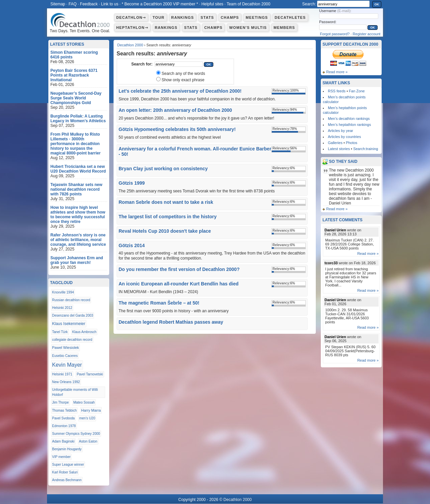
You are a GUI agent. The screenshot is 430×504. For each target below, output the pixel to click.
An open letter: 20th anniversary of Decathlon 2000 (175, 110)
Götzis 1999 (132, 183)
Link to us (110, 4)
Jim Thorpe (60, 402)
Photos (351, 143)
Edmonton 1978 (64, 426)
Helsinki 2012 (62, 308)
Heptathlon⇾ (132, 28)
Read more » (337, 72)
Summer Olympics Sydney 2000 (76, 434)
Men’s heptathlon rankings (349, 125)
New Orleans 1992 (66, 382)
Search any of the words (183, 74)
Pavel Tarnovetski (90, 374)
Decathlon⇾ (131, 17)
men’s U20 (87, 418)
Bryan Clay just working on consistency (163, 169)
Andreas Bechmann (67, 480)
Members (284, 28)
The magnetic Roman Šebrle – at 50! (159, 303)
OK (377, 4)
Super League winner (68, 465)
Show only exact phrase (183, 80)
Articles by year (340, 131)
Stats (207, 17)
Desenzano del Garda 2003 (73, 315)
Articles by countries (344, 137)
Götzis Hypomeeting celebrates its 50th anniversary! (177, 129)
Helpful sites (212, 4)
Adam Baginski (63, 441)
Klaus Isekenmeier (69, 324)
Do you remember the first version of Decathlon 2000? (179, 269)
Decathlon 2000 (130, 45)
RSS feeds (337, 91)
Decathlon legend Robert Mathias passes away (171, 322)
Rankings (183, 17)
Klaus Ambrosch (84, 332)
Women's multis (248, 28)
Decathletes (290, 17)
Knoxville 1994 (63, 292)
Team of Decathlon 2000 (249, 4)
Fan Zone (357, 91)
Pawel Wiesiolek (66, 348)
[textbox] (179, 64)
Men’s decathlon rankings (349, 119)
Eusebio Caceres (65, 356)
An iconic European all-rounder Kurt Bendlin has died (179, 284)
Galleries (335, 143)
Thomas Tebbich (64, 410)
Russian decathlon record (71, 300)
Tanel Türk (60, 332)
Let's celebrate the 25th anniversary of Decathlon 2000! (180, 91)
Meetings (257, 17)
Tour (158, 17)
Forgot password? (335, 34)
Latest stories (339, 149)
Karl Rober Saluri (65, 472)
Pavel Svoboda (63, 418)
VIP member (61, 457)
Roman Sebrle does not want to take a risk (166, 202)
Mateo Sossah (84, 402)
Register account (367, 34)
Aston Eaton (88, 441)
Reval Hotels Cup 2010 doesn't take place (165, 231)
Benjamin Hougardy (67, 449)
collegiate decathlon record (72, 340)
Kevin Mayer (67, 365)
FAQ (73, 4)
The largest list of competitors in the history (168, 217)
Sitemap (58, 4)
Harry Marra (91, 410)
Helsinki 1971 (62, 374)
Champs (230, 17)
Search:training (365, 149)
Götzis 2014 (132, 245)
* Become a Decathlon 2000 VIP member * (160, 4)
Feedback (89, 4)
